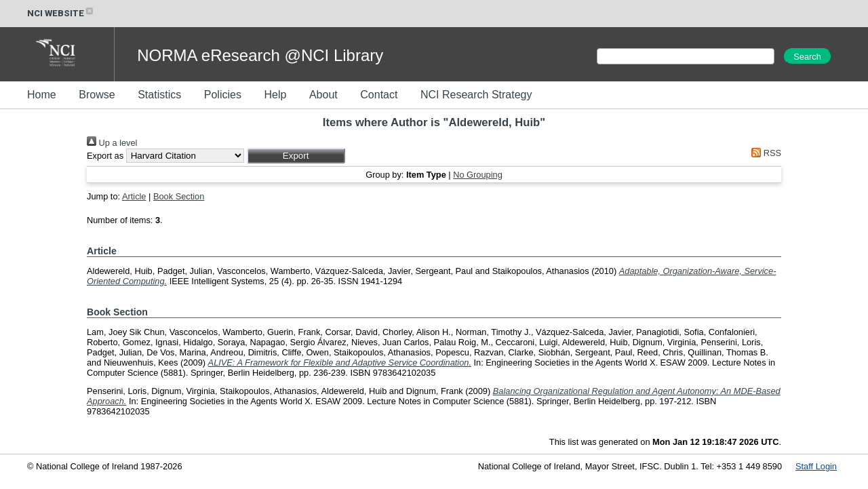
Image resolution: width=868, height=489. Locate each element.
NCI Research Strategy (476, 95)
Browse (97, 95)
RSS (764, 153)
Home (42, 95)
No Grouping (478, 175)
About (323, 95)
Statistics (159, 95)
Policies (223, 95)
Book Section (179, 196)
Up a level (112, 143)
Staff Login (816, 466)
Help (275, 95)
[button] (296, 156)
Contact (379, 95)
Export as (105, 156)
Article (134, 196)
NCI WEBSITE (61, 13)
